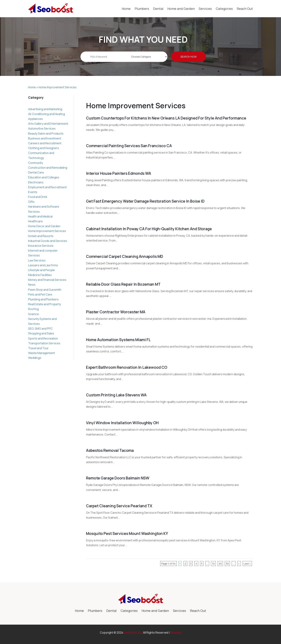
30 (227, 564)
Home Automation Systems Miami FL (118, 340)
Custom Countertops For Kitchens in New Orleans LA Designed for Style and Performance (166, 118)
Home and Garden (181, 9)
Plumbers (142, 9)
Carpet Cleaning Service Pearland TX (119, 506)
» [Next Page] (239, 564)
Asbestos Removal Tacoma (110, 450)
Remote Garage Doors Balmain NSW (118, 478)
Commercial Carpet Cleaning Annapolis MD (125, 256)
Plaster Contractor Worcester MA (116, 312)
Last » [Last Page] (247, 564)
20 (220, 564)
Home (126, 9)
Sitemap (176, 633)
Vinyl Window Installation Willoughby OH (122, 423)
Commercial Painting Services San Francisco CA (129, 146)
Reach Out (245, 9)
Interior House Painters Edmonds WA (119, 173)
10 (213, 564)
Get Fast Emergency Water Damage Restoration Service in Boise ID (145, 201)
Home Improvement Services (58, 87)
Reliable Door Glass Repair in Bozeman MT (123, 284)
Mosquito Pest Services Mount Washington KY (127, 533)
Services (205, 9)
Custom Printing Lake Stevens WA (116, 395)
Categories (224, 9)
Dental (158, 9)
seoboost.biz (133, 633)
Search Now (189, 59)
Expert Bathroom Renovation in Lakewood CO (127, 367)
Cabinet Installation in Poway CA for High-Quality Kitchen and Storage (149, 229)
